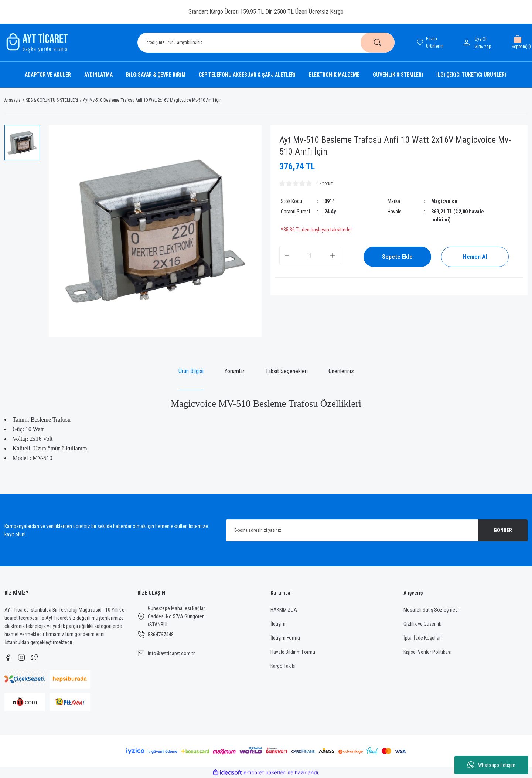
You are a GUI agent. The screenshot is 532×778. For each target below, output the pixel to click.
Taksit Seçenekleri (287, 371)
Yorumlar (234, 371)
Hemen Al (475, 257)
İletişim (278, 624)
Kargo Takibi (283, 666)
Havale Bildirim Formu (293, 652)
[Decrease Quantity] (287, 256)
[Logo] (36, 43)
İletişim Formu (285, 638)
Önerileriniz (341, 371)
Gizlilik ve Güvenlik (422, 624)
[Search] (266, 43)
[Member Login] (468, 43)
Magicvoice (444, 201)
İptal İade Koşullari (423, 638)
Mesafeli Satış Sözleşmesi (431, 610)
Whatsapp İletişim (491, 765)
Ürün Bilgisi (191, 371)
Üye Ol (481, 39)
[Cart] (517, 43)
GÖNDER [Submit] (503, 530)
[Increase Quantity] (332, 256)
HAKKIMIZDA (284, 610)
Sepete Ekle (397, 257)
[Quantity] (310, 256)
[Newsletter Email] (377, 530)
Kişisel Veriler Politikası (427, 652)
